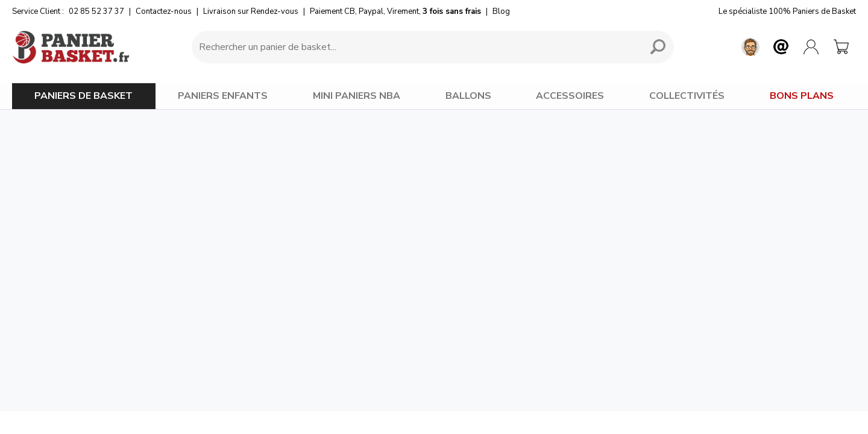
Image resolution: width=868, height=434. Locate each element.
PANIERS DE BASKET (83, 96)
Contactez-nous (164, 11)
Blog (501, 11)
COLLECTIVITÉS (687, 96)
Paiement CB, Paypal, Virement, (395, 11)
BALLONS (468, 96)
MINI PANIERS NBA (357, 96)
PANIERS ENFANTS (223, 96)
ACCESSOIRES (570, 96)
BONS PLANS (802, 96)
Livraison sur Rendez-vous (251, 11)
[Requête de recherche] (415, 47)
